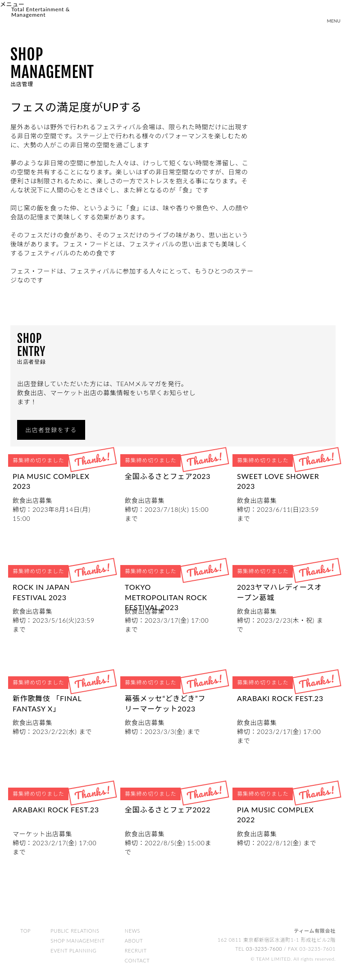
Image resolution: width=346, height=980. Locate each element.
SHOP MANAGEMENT (78, 941)
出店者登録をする (51, 430)
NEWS (133, 931)
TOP (25, 931)
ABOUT (134, 941)
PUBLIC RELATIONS (75, 931)
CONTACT (137, 961)
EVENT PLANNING (73, 951)
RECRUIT (136, 951)
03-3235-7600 (264, 949)
